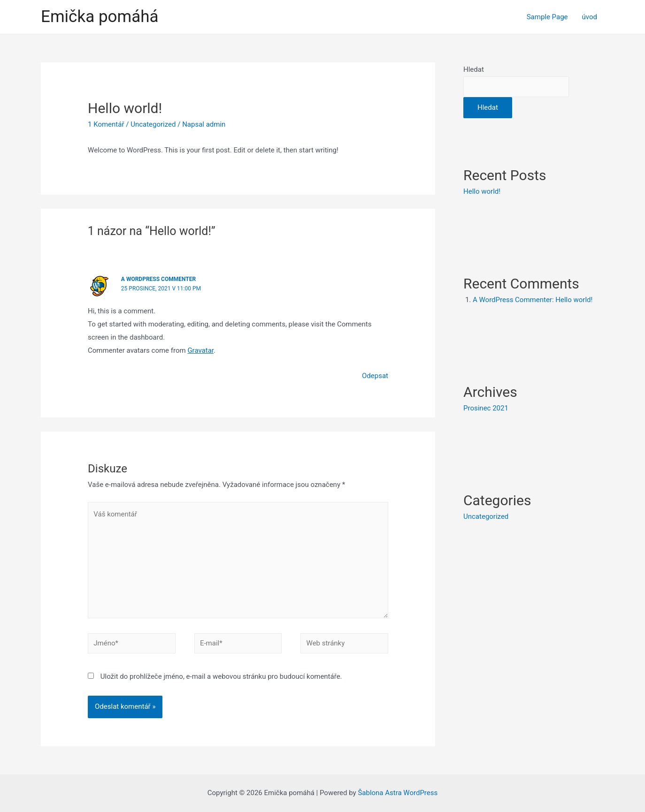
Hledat (474, 69)
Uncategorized (153, 124)
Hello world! (482, 191)
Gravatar (200, 350)
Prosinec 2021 (486, 408)
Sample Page (547, 17)
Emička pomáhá (100, 17)
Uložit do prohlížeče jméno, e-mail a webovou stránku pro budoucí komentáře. (221, 676)
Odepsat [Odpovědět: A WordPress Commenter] (375, 376)
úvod (590, 17)
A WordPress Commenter (158, 279)
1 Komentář (106, 124)
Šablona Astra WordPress (398, 793)
